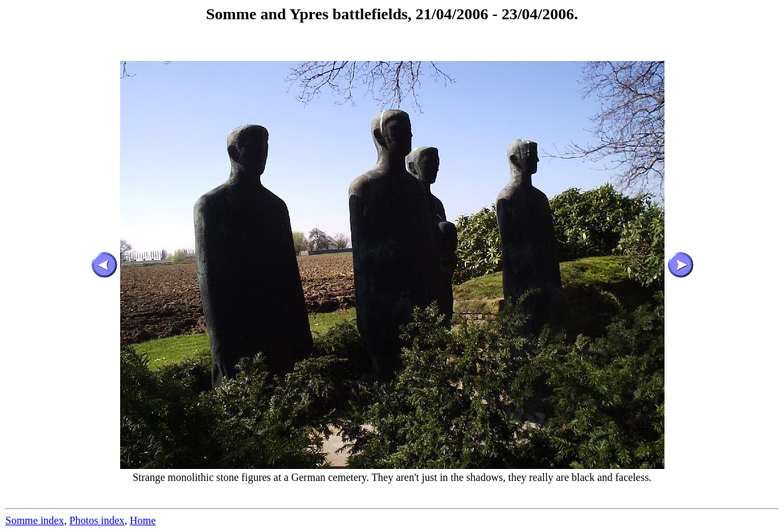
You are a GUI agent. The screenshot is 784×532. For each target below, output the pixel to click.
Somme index (35, 520)
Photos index (97, 520)
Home (143, 520)
